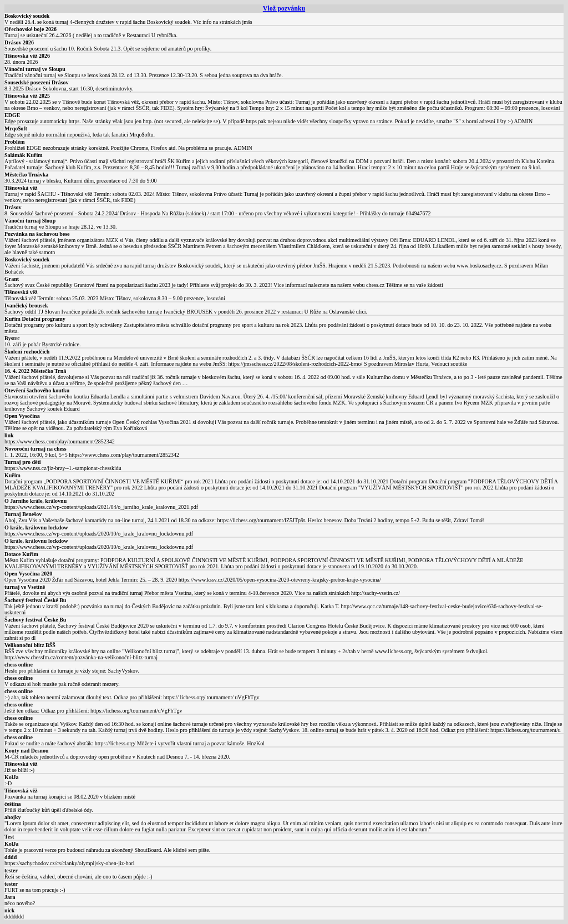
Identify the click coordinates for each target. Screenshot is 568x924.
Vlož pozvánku (284, 8)
